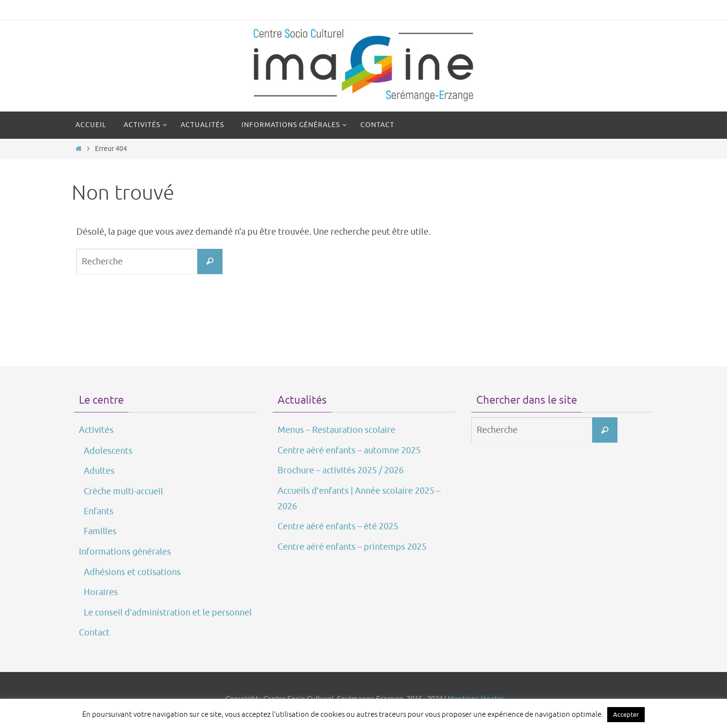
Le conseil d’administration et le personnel (168, 613)
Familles (100, 531)
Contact (94, 633)
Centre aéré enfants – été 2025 (338, 526)
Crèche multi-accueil (123, 491)
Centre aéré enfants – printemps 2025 (352, 547)
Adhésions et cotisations (132, 572)
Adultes (99, 471)
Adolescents (108, 451)
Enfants (99, 511)
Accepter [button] (626, 715)
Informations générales (125, 552)
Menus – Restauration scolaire (336, 430)
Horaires (101, 592)
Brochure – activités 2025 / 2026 (341, 470)
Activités (96, 430)
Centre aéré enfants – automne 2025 (349, 450)
